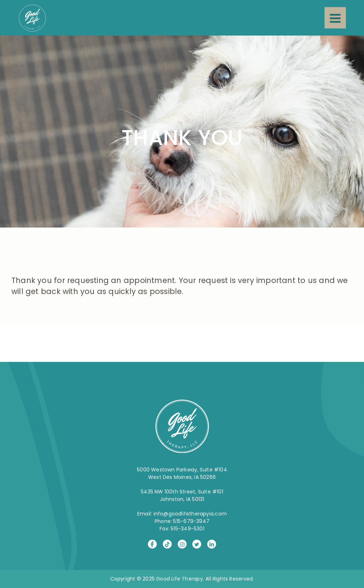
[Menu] (335, 18)
